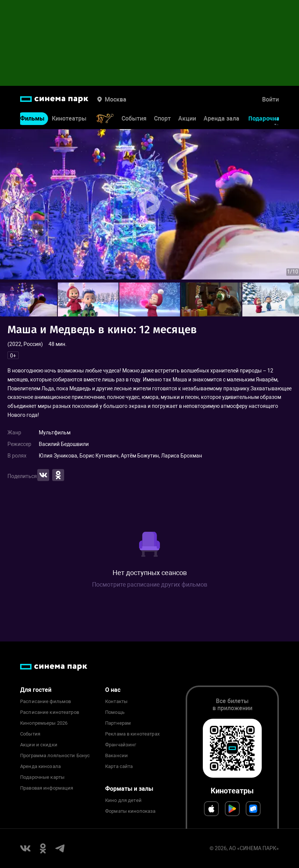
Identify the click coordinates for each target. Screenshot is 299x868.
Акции (187, 118)
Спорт (162, 118)
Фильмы (32, 118)
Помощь (115, 712)
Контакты (116, 702)
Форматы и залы (129, 789)
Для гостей (36, 690)
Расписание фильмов (45, 702)
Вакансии (117, 756)
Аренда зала (221, 118)
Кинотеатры (69, 118)
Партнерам (118, 723)
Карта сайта (119, 766)
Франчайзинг (121, 745)
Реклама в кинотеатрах (132, 734)
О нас (113, 690)
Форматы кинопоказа (130, 811)
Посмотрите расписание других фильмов (150, 585)
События (134, 118)
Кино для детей (123, 800)
